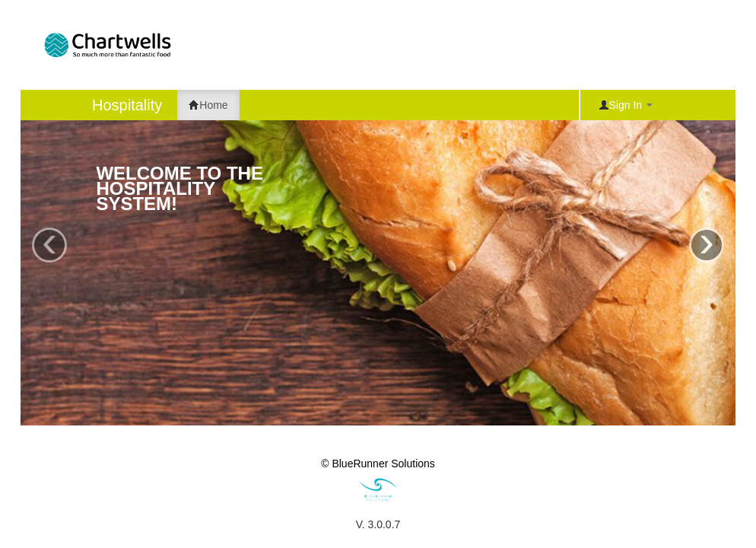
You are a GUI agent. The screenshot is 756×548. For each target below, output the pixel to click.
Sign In (626, 105)
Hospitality (127, 105)
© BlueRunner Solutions (378, 464)
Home (208, 105)
